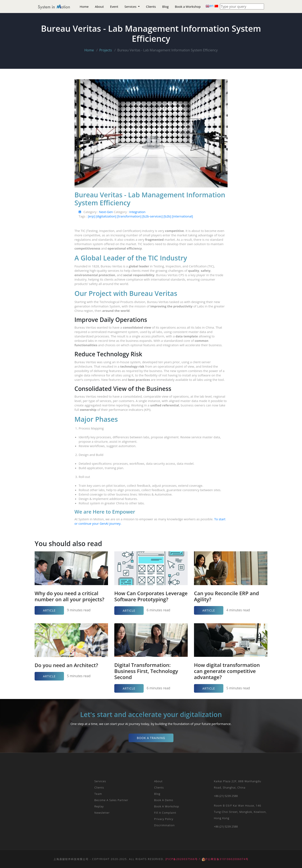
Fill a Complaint (165, 813)
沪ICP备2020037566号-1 (183, 859)
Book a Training (151, 738)
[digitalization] (106, 216)
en (210, 6)
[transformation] (130, 216)
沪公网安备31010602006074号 (225, 859)
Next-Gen (106, 212)
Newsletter (102, 813)
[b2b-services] (153, 216)
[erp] (92, 216)
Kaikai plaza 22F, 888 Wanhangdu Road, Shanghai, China (238, 784)
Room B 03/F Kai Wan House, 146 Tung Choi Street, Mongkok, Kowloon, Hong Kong (240, 812)
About (99, 7)
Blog (165, 7)
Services (131, 7)
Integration (137, 212)
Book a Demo (164, 800)
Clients (151, 7)
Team (98, 794)
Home (84, 7)
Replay (99, 806)
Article (49, 610)
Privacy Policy (164, 819)
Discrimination (164, 825)
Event (114, 7)
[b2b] (168, 216)
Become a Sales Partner (111, 800)
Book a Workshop (188, 7)
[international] (182, 216)
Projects (105, 50)
